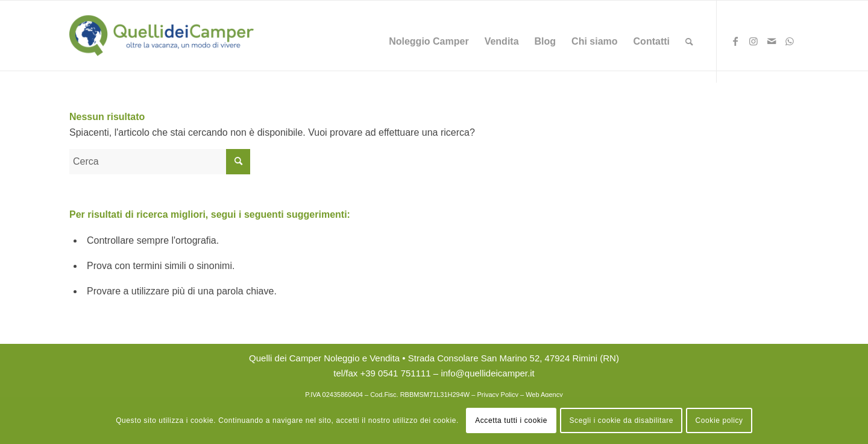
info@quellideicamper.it (487, 373)
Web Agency (544, 395)
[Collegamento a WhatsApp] (790, 44)
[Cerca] (689, 42)
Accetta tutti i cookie (511, 420)
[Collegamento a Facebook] (735, 44)
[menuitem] (429, 42)
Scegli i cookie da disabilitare (621, 420)
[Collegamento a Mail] (772, 44)
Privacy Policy (497, 395)
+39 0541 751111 (395, 373)
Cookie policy (719, 420)
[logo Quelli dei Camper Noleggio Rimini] (162, 36)
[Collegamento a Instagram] (753, 44)
